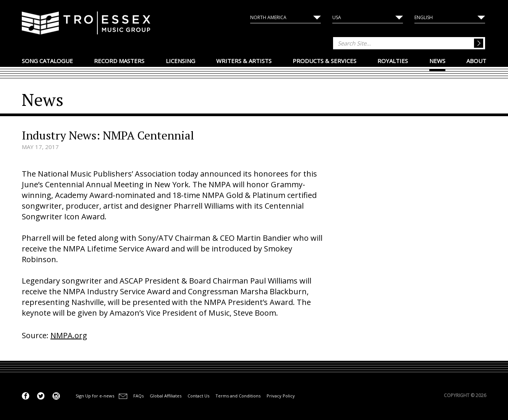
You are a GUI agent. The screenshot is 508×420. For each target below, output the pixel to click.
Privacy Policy (281, 396)
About (476, 61)
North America (268, 17)
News (437, 61)
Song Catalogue (47, 61)
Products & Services (324, 61)
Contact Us (198, 396)
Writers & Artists (244, 61)
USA (337, 17)
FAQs (138, 396)
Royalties (393, 61)
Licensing (180, 61)
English (424, 17)
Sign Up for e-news (95, 396)
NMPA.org (69, 335)
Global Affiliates (166, 396)
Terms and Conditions (238, 396)
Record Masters (119, 61)
